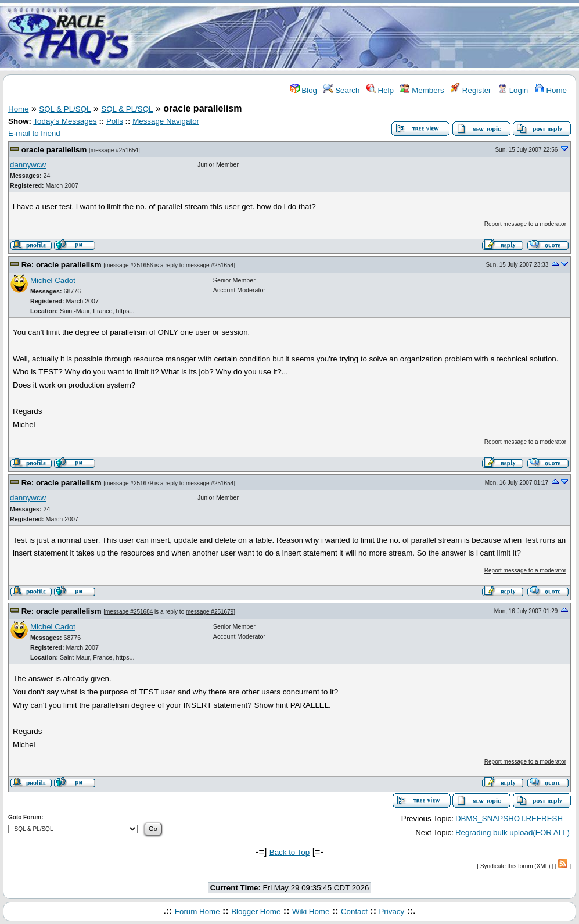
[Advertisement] (358, 37)
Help (380, 90)
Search (341, 90)
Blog (304, 90)
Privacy (391, 912)
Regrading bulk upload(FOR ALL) (513, 832)
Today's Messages (65, 121)
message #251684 (129, 612)
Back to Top (289, 852)
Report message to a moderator (525, 224)
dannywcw (28, 165)
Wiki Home (311, 912)
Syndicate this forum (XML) (515, 866)
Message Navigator (166, 121)
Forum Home (197, 912)
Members (422, 90)
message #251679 (129, 483)
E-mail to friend (34, 133)
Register (471, 90)
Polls (115, 121)
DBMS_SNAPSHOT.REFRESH (509, 819)
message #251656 (129, 265)
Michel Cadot (53, 280)
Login (513, 90)
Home (551, 90)
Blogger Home (256, 912)
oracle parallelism (54, 150)
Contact (354, 912)
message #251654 (114, 150)
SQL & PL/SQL (65, 109)
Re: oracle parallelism (62, 265)
